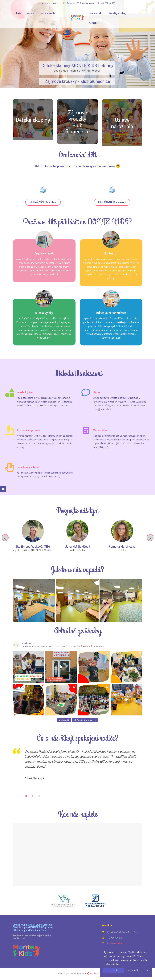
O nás (18, 13)
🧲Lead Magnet (93, 973)
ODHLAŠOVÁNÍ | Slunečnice (112, 202)
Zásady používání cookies (138, 970)
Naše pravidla (48, 13)
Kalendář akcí (96, 13)
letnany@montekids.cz (50, 3)
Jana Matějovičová (77, 546)
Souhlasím (114, 970)
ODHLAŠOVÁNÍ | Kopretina (43, 202)
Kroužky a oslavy (118, 13)
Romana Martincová (122, 546)
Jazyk (97, 392)
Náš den (31, 13)
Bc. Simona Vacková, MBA (33, 546)
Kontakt (93, 23)
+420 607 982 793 (108, 3)
